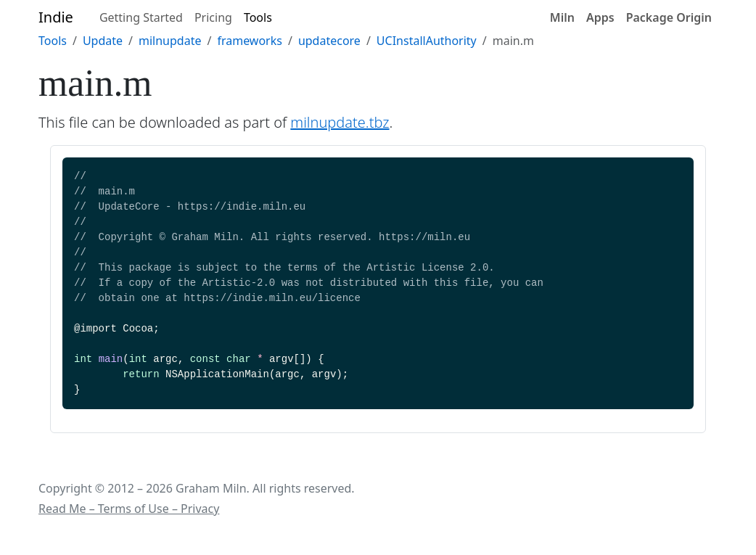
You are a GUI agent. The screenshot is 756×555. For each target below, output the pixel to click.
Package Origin (669, 17)
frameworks (250, 41)
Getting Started (141, 17)
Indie (56, 17)
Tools (258, 17)
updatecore (329, 41)
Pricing (213, 17)
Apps (600, 17)
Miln (562, 17)
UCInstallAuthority (427, 41)
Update (103, 41)
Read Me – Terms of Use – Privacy (129, 509)
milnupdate (170, 41)
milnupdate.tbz (340, 122)
